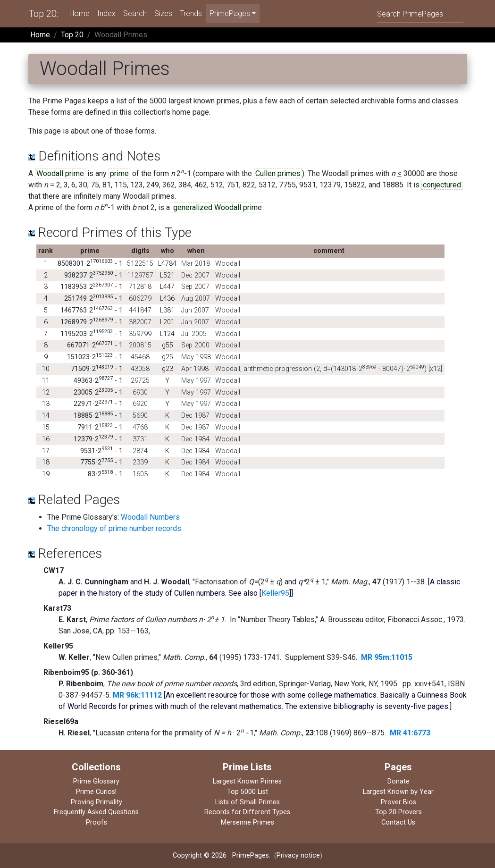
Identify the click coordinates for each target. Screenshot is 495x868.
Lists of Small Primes (247, 802)
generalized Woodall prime (218, 207)
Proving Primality (96, 802)
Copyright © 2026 (200, 855)
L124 (167, 334)
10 (46, 369)
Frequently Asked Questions (96, 812)
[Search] (420, 13)
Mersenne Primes (247, 822)
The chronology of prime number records (114, 528)
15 (46, 427)
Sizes (163, 13)
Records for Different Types (247, 812)
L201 (167, 322)
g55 (168, 345)
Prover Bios (399, 802)
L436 (167, 299)
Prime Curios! (96, 792)
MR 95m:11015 (387, 657)
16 (46, 439)
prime (119, 173)
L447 (167, 287)
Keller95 (275, 593)
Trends (191, 13)
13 (46, 404)
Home (80, 13)
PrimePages (251, 855)
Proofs (96, 822)
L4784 (167, 264)
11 (46, 381)
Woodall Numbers (150, 517)
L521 (167, 275)
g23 (168, 369)
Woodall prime (60, 173)
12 (46, 392)
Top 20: (43, 14)
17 (46, 451)
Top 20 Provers (399, 812)
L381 (167, 310)
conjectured (442, 185)
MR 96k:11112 (137, 695)
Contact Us (398, 822)
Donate (399, 781)
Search (135, 13)
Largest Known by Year (398, 792)
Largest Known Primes (247, 781)
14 (46, 416)
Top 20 (72, 35)
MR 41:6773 (410, 733)
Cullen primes (278, 173)
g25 (168, 357)
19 (46, 474)
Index (106, 13)
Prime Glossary (96, 781)
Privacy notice (298, 855)
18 (46, 462)
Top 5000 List (247, 792)
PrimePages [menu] (230, 13)
